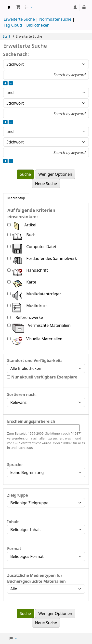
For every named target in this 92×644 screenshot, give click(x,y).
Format (14, 549)
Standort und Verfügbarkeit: (34, 361)
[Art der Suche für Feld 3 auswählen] (46, 142)
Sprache (15, 465)
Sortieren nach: (22, 394)
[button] (18, 7)
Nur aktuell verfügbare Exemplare (42, 377)
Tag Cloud (13, 25)
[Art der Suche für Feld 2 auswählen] (46, 103)
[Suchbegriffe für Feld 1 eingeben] (46, 75)
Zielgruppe (18, 495)
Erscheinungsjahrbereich (31, 421)
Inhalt (13, 522)
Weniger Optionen (55, 174)
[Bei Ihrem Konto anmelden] (75, 7)
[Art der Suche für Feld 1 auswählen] (46, 64)
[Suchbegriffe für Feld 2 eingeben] (46, 114)
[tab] (16, 198)
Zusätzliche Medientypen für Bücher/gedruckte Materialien (36, 578)
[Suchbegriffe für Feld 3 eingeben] (46, 153)
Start (7, 36)
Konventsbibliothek (9, 7)
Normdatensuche (55, 19)
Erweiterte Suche (19, 19)
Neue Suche (46, 184)
